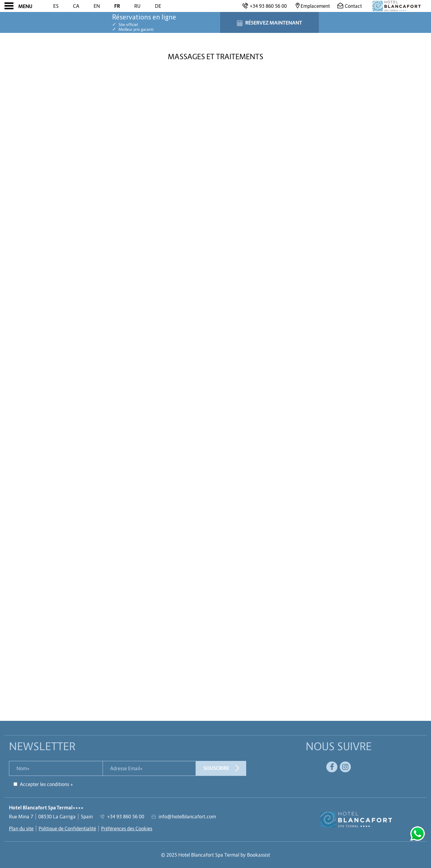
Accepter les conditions (44, 784)
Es (56, 6)
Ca (76, 6)
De (158, 6)
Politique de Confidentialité (67, 829)
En (97, 6)
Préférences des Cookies (127, 829)
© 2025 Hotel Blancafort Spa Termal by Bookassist (215, 855)
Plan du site (21, 829)
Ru (137, 6)
